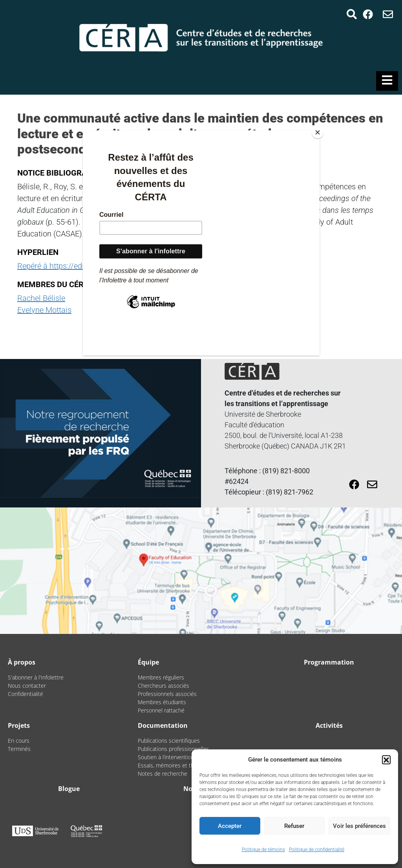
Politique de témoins (263, 850)
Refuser (294, 826)
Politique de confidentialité (317, 850)
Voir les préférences (359, 826)
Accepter (230, 826)
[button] (386, 760)
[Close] (318, 132)
